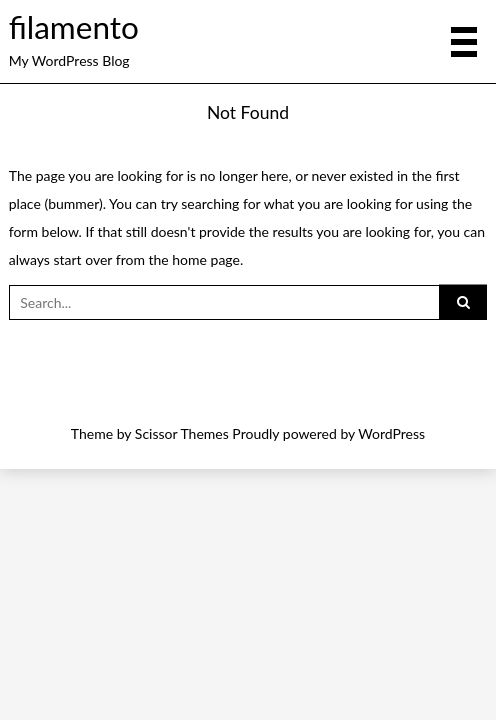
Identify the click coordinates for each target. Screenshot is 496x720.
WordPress (391, 433)
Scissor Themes (182, 433)
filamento (74, 27)
